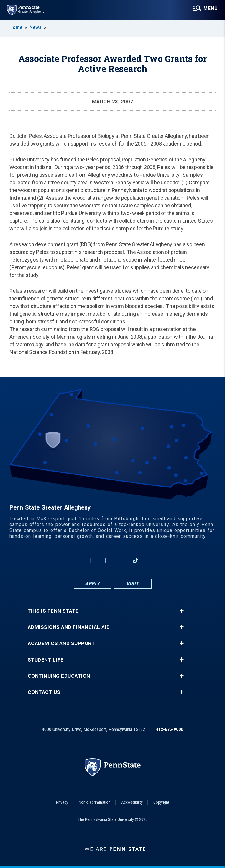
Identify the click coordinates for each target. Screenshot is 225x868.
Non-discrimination (95, 802)
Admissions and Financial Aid (69, 627)
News (36, 27)
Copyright (161, 802)
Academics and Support (61, 643)
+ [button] (182, 611)
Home (16, 27)
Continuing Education (59, 676)
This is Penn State (53, 611)
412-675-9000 (170, 729)
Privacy (62, 802)
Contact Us (44, 692)
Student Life (46, 660)
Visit (133, 584)
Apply (92, 584)
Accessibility (132, 802)
